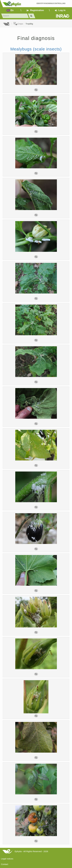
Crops (18, 24)
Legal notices (7, 859)
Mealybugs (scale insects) (36, 49)
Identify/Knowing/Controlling (51, 3)
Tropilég (29, 24)
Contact (5, 864)
